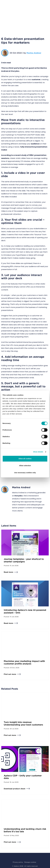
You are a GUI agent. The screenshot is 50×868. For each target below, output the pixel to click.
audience (35, 144)
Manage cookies (30, 862)
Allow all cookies (25, 459)
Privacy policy (18, 862)
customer (36, 80)
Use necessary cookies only (25, 473)
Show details (38, 452)
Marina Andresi (34, 53)
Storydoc (19, 496)
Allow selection (25, 466)
